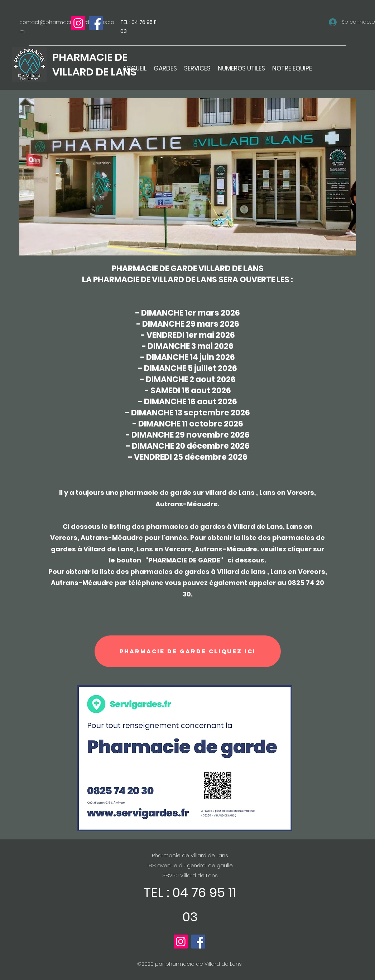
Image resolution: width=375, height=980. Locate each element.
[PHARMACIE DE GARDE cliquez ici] (188, 651)
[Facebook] (96, 23)
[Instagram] (78, 23)
